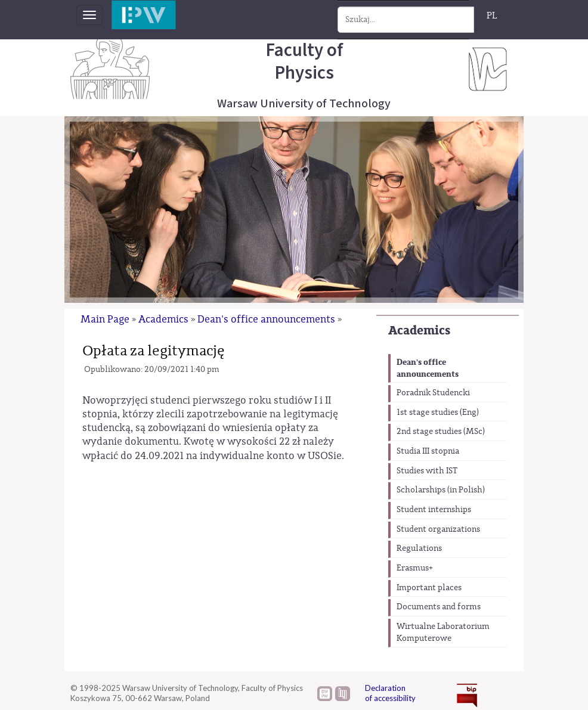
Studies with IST (427, 471)
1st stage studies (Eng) (438, 413)
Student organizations (438, 529)
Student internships (434, 510)
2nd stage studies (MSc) (441, 432)
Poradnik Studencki (433, 393)
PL (492, 15)
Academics (419, 331)
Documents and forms (439, 607)
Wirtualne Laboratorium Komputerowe (443, 633)
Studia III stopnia (428, 451)
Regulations (419, 548)
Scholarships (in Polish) (441, 490)
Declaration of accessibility (390, 693)
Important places (429, 588)
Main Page (105, 319)
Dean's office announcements (428, 368)
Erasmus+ (415, 568)
